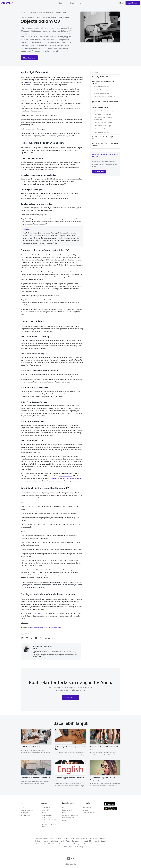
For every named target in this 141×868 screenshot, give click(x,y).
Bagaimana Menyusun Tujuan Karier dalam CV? (105, 102)
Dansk (52, 838)
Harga (72, 3)
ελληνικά (69, 844)
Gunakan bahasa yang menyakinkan (104, 96)
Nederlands (54, 841)
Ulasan (85, 810)
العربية (60, 847)
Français (102, 838)
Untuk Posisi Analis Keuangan (102, 114)
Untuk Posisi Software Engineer (103, 122)
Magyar (45, 841)
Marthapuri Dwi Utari (34, 17)
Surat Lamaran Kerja (27, 810)
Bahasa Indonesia (42, 838)
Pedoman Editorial (89, 813)
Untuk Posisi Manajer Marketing (103, 111)
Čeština (62, 844)
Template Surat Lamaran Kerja (47, 816)
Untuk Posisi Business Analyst (102, 126)
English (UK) (75, 838)
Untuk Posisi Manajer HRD (101, 132)
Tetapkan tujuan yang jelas (102, 87)
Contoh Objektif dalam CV (100, 108)
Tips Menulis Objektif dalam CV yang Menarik (103, 82)
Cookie (65, 820)
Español (84, 838)
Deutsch (59, 838)
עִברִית (103, 844)
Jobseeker (73, 864)
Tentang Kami (88, 808)
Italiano (38, 841)
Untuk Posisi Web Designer (102, 129)
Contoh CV (45, 810)
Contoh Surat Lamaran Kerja (49, 821)
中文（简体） (69, 847)
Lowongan (24, 813)
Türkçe (55, 844)
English (67, 838)
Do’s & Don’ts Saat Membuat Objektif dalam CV (105, 138)
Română (96, 841)
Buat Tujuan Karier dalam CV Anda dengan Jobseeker (105, 144)
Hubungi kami (67, 810)
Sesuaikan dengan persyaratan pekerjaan (106, 90)
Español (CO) (93, 838)
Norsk (62, 841)
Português (76, 841)
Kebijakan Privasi (68, 818)
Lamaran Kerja (25, 815)
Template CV (46, 808)
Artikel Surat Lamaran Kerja (49, 826)
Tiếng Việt (47, 844)
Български (78, 844)
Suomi (103, 841)
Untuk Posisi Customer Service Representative (103, 118)
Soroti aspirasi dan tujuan (101, 93)
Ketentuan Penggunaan (70, 815)
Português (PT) (86, 841)
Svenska (39, 844)
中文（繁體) (79, 847)
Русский (87, 844)
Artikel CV (32, 12)
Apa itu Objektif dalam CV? (100, 77)
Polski (68, 841)
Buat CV (23, 12)
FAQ (81, 3)
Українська (95, 844)
